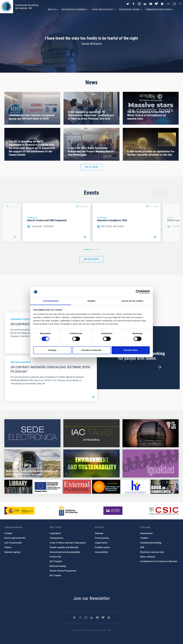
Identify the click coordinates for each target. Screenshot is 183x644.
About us (52, 10)
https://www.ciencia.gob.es (19, 511)
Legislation (55, 533)
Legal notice (101, 543)
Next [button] (164, 193)
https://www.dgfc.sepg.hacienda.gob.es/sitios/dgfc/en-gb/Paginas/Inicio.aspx (47, 487)
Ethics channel (148, 557)
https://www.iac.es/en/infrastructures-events (32, 463)
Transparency (56, 538)
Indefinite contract (21, 362)
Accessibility (101, 552)
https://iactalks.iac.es (91, 433)
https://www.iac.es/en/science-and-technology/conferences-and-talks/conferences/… (151, 433)
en (168, 4)
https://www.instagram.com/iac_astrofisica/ (139, 4)
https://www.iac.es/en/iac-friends (106, 487)
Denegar (52, 350)
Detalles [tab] (91, 301)
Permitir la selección (92, 350)
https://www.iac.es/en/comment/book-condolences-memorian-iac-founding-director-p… (165, 487)
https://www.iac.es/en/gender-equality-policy (151, 463)
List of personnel (13, 543)
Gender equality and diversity (64, 547)
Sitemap (99, 533)
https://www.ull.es (113, 511)
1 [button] (87, 249)
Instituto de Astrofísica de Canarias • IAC (27, 7)
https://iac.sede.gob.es (32, 433)
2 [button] (93, 249)
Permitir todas (131, 350)
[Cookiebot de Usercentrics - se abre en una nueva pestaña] (138, 292)
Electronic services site (152, 552)
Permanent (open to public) (24, 319)
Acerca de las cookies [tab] (132, 301)
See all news (92, 167)
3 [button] (97, 249)
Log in (174, 4)
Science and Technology (102, 10)
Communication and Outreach (159, 10)
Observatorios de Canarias (74, 10)
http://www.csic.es (164, 511)
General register (12, 552)
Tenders (144, 538)
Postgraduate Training (129, 10)
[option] (57, 222)
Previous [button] (156, 193)
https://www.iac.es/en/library (18, 487)
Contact (8, 533)
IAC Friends (55, 576)
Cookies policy (102, 547)
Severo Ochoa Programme (63, 571)
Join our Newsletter (92, 598)
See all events (92, 259)
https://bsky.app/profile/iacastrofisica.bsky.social (156, 4)
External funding (58, 566)
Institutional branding (151, 543)
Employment (146, 533)
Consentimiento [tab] (51, 301)
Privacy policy (102, 538)
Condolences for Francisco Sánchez (159, 561)
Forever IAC (55, 557)
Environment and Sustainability (65, 552)
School (170, 218)
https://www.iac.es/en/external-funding (77, 487)
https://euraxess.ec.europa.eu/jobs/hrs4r (135, 487)
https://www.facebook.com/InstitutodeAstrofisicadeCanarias (134, 4)
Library (8, 547)
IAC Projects (56, 561)
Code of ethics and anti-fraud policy (68, 543)
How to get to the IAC (15, 538)
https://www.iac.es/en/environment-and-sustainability (91, 463)
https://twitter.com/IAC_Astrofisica (128, 4)
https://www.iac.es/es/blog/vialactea (162, 4)
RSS (142, 547)
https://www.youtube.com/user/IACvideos (151, 4)
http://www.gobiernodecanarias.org (68, 511)
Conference (32, 218)
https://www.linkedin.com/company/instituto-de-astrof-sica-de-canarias (145, 4)
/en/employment (159, 367)
